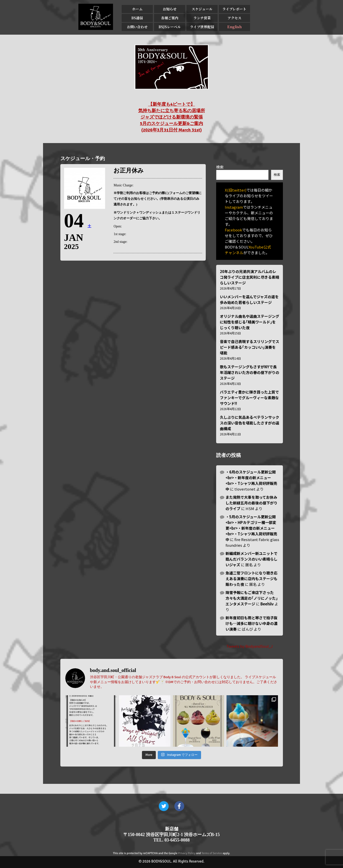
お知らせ (170, 9)
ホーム (137, 9)
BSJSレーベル (170, 27)
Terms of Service (212, 853)
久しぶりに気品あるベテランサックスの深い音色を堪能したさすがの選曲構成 (250, 423)
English (234, 27)
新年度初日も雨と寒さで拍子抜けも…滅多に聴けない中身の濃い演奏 (252, 623)
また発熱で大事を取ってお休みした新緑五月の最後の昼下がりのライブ (252, 503)
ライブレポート (234, 9)
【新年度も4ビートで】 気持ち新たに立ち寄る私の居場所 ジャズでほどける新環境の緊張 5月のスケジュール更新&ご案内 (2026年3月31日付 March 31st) (172, 117)
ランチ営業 (202, 18)
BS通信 (137, 18)
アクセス (234, 18)
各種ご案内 (170, 18)
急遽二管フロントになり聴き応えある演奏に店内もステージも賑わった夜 (252, 579)
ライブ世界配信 (202, 27)
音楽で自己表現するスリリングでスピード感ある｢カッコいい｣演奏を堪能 (250, 347)
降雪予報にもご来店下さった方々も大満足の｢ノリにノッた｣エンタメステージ (252, 598)
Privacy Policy (187, 853)
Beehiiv (267, 604)
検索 (220, 167)
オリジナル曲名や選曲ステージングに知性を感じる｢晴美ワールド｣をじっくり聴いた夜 (250, 322)
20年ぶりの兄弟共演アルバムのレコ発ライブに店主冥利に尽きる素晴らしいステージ (250, 277)
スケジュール (202, 9)
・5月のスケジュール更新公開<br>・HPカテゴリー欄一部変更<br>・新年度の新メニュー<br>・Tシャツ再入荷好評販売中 (251, 528)
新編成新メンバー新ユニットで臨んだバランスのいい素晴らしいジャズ (252, 559)
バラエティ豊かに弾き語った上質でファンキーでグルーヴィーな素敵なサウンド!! (249, 398)
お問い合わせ (137, 27)
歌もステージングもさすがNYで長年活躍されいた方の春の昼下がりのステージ (250, 372)
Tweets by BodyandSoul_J (250, 646)
